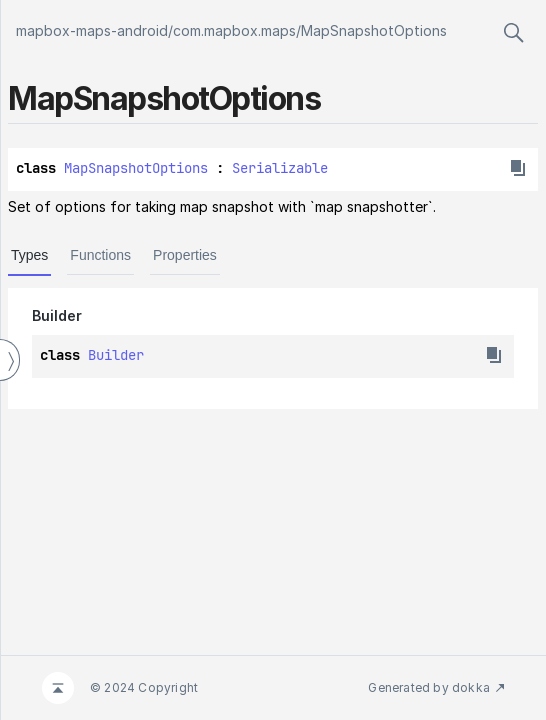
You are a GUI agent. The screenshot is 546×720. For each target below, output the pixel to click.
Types (29, 255)
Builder (116, 355)
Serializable (280, 168)
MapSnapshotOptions (374, 30)
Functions (100, 255)
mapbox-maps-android (92, 30)
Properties (185, 255)
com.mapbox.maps (234, 30)
